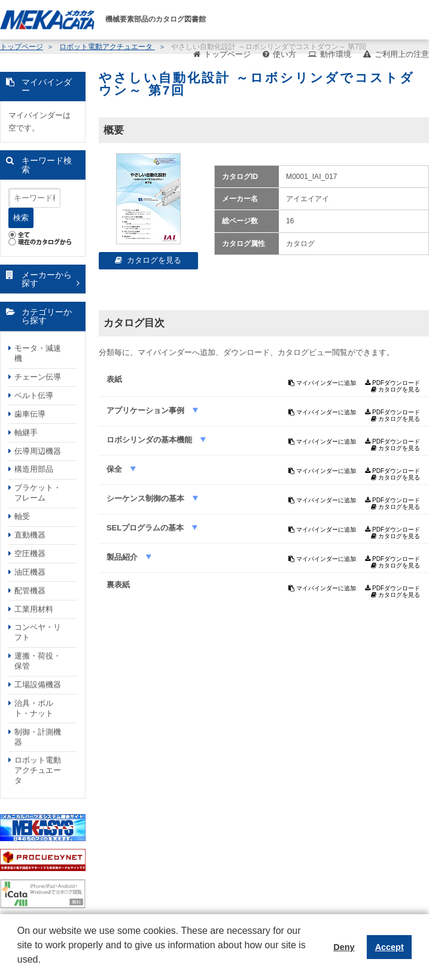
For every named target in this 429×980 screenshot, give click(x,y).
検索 (21, 218)
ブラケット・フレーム (38, 493)
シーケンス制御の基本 (147, 498)
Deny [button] (344, 947)
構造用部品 (34, 469)
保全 (115, 469)
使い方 (285, 54)
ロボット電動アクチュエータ (38, 770)
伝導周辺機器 (38, 451)
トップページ (227, 54)
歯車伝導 (30, 414)
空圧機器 (30, 553)
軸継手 (26, 433)
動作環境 (336, 54)
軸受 (22, 516)
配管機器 (30, 591)
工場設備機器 (38, 685)
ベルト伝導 (34, 395)
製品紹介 (123, 557)
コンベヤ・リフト (38, 632)
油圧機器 (30, 572)
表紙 (114, 379)
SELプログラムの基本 (146, 528)
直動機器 (30, 535)
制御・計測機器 (38, 737)
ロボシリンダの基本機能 (150, 440)
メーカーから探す (47, 279)
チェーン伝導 (38, 377)
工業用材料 (34, 609)
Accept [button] (390, 947)
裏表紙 (118, 585)
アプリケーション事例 (147, 410)
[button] (19, 969)
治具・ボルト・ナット (34, 708)
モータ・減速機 (38, 353)
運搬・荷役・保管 (38, 661)
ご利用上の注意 (402, 54)
